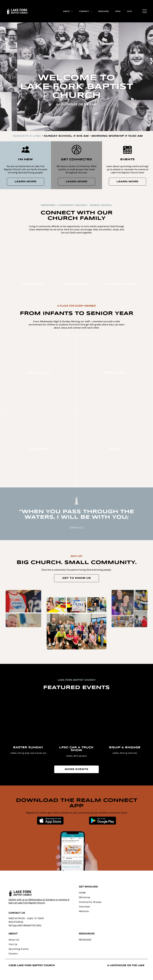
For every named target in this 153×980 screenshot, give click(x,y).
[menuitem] (68, 11)
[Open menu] (145, 11)
